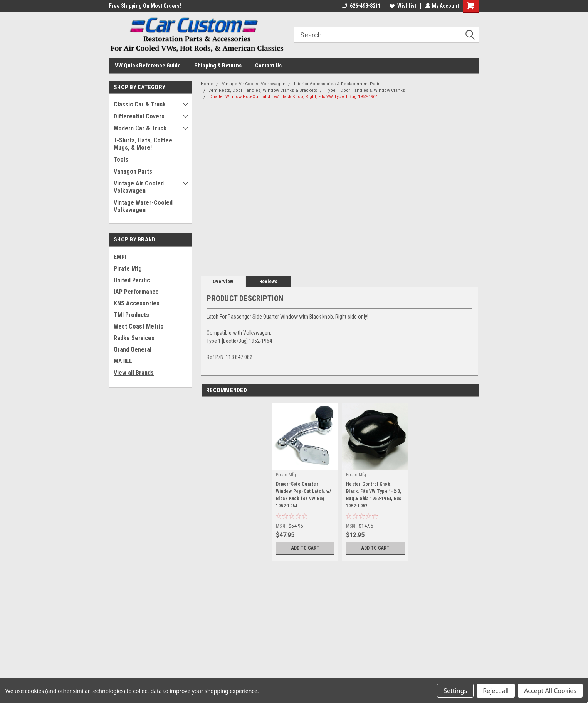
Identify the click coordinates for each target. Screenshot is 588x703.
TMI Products (131, 315)
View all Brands (134, 373)
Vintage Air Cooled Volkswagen (139, 187)
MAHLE (123, 361)
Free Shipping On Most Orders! (145, 6)
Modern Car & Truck (140, 128)
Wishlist (402, 6)
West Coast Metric (139, 326)
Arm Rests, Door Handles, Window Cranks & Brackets (263, 90)
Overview (223, 281)
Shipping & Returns (218, 66)
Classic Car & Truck (140, 104)
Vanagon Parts (133, 171)
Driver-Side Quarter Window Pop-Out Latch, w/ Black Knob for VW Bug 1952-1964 (303, 495)
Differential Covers (139, 116)
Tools (121, 159)
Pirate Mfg (128, 269)
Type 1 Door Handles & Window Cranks (365, 90)
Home (207, 84)
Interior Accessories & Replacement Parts (337, 84)
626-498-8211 (361, 6)
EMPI (120, 257)
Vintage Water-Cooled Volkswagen (143, 206)
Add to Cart (305, 548)
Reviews (268, 281)
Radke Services (134, 338)
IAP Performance (136, 292)
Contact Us (268, 66)
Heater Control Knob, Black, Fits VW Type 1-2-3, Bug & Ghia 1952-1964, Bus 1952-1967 (374, 495)
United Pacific (132, 280)
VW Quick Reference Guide (148, 66)
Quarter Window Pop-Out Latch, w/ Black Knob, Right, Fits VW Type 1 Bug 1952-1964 (293, 97)
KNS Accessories (137, 303)
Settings (455, 691)
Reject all (496, 691)
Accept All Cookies (550, 691)
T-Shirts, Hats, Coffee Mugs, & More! (143, 144)
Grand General (133, 350)
